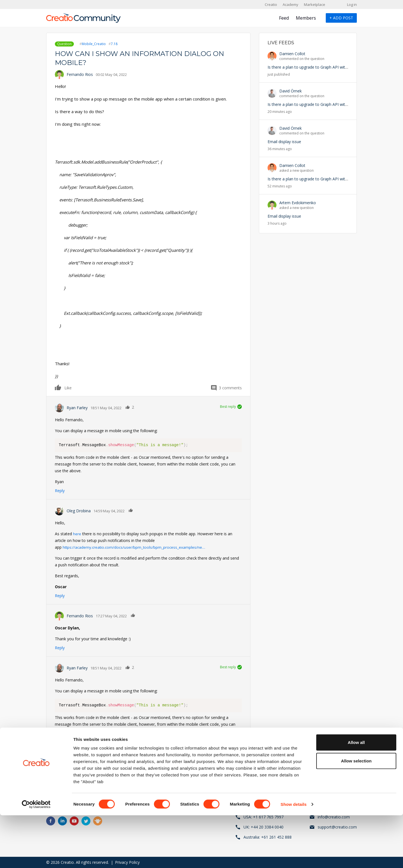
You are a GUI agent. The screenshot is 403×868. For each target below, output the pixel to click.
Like (58, 387)
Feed (284, 18)
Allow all (356, 795)
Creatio (271, 4)
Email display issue (284, 142)
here (77, 534)
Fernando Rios (80, 74)
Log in (352, 4)
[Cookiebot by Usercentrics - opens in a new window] (36, 857)
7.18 (114, 44)
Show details (294, 857)
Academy (290, 4)
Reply (60, 491)
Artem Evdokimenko (298, 203)
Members (306, 18)
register (81, 767)
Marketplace (315, 4)
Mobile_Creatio (94, 44)
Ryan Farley (77, 408)
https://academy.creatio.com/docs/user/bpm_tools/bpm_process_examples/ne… (135, 547)
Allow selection (356, 814)
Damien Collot (292, 54)
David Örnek (290, 91)
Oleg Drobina (79, 511)
